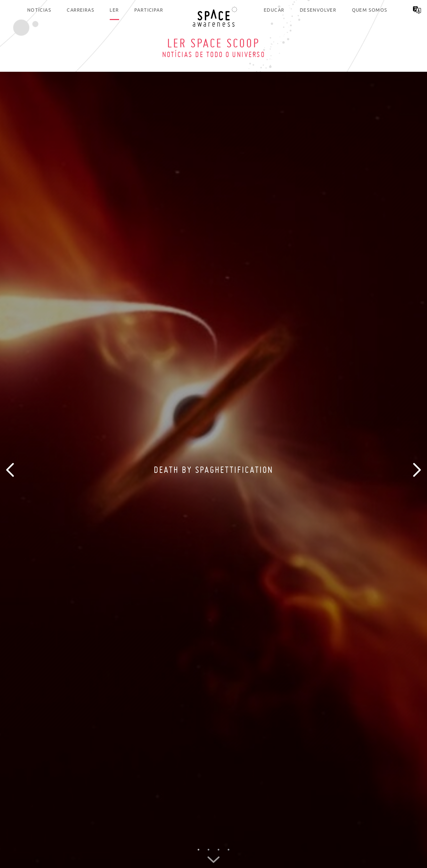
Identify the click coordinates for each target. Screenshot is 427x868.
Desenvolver (318, 10)
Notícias (39, 10)
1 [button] (198, 850)
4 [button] (229, 850)
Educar (274, 10)
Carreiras (81, 10)
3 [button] (219, 850)
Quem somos (370, 10)
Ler (114, 10)
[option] (213, 470)
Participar (149, 10)
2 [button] (208, 850)
